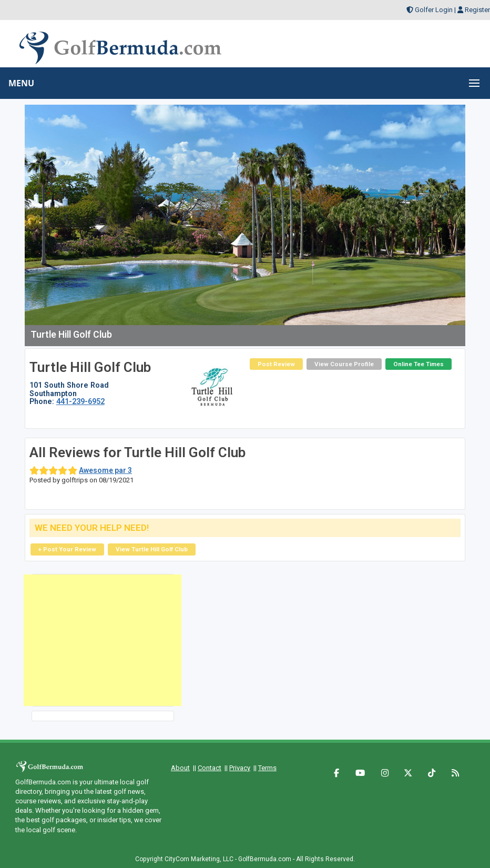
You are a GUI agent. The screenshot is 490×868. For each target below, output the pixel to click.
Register (477, 10)
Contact (210, 768)
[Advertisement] (103, 640)
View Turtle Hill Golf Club (152, 549)
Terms (267, 768)
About (180, 768)
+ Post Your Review (67, 549)
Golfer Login (434, 10)
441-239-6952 (80, 401)
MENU (21, 83)
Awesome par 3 (105, 470)
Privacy (240, 768)
